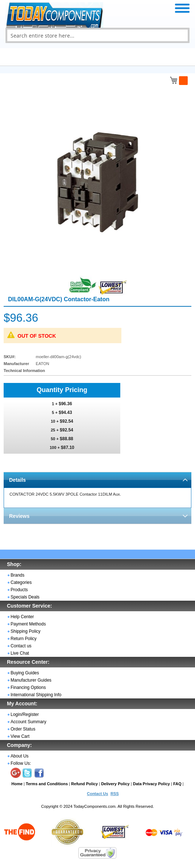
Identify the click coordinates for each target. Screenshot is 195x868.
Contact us (21, 646)
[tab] (97, 480)
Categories (21, 582)
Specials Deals (25, 597)
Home (17, 784)
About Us (19, 756)
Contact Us (97, 794)
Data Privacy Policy (152, 784)
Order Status (23, 729)
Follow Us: (21, 763)
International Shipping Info (36, 695)
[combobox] (97, 35)
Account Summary (28, 722)
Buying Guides (25, 673)
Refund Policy (84, 784)
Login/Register (25, 714)
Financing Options (28, 687)
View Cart (20, 736)
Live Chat (20, 653)
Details (17, 480)
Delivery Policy (115, 784)
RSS (115, 794)
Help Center (22, 617)
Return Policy (24, 639)
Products (19, 590)
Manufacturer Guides (31, 680)
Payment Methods (28, 624)
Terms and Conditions (47, 784)
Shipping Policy (26, 631)
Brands (17, 575)
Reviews (19, 516)
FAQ (177, 784)
